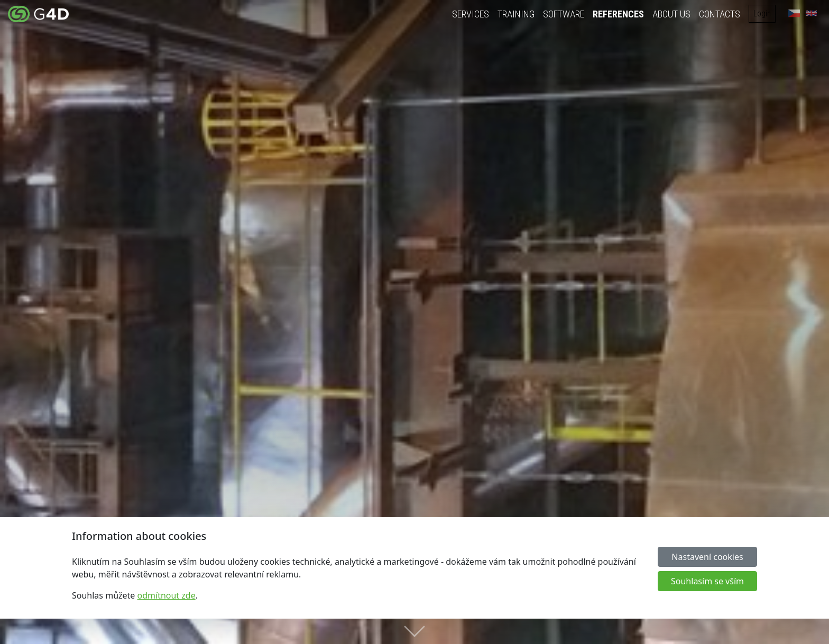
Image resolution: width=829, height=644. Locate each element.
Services (471, 14)
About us (671, 14)
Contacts (720, 14)
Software (564, 14)
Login (762, 13)
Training (516, 14)
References (618, 14)
